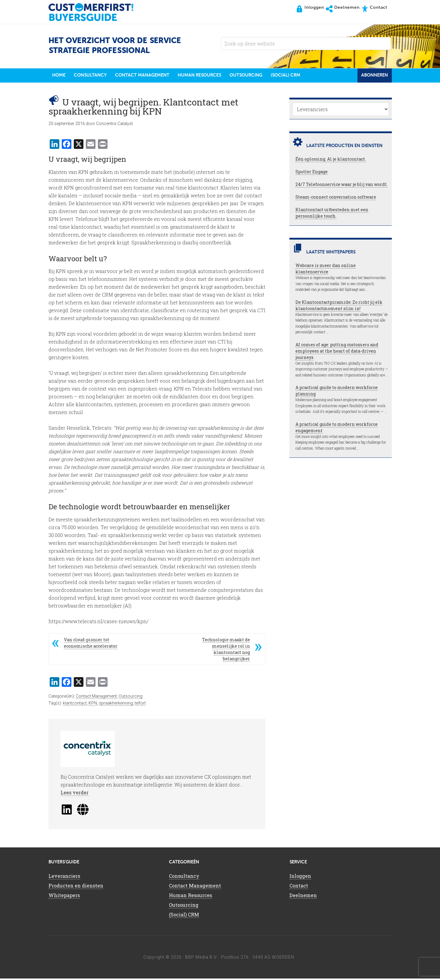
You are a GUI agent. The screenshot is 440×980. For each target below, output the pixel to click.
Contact (299, 887)
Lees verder (75, 794)
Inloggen (300, 877)
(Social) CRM (184, 916)
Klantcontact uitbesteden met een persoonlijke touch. (332, 214)
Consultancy (184, 877)
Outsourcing (131, 698)
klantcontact (75, 705)
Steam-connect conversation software (336, 198)
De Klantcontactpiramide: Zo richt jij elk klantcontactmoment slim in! (339, 307)
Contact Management (96, 698)
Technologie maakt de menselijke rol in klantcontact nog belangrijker (226, 651)
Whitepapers (64, 897)
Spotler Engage (312, 173)
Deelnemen (303, 897)
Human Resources (190, 897)
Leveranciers (64, 877)
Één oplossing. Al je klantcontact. (331, 160)
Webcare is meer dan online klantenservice (326, 270)
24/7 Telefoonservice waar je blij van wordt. (342, 186)
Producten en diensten (76, 887)
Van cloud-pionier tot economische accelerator (91, 644)
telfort (140, 705)
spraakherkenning (116, 705)
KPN (93, 705)
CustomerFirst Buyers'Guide (97, 12)
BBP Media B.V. (201, 959)
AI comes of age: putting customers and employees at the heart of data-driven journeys (337, 352)
